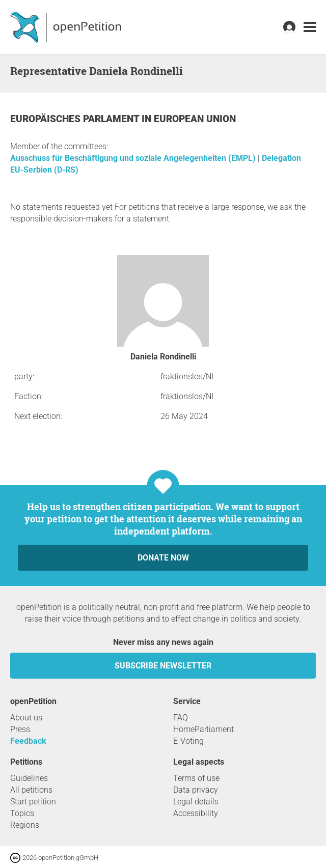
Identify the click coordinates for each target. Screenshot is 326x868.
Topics (22, 813)
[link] (310, 27)
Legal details (196, 802)
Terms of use (196, 778)
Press (20, 729)
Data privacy (196, 790)
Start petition (33, 802)
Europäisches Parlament (76, 119)
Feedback (28, 741)
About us (26, 718)
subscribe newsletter (163, 666)
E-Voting (188, 741)
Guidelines (29, 778)
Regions (25, 825)
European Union (195, 119)
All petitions (31, 790)
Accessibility (196, 813)
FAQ (181, 718)
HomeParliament (203, 729)
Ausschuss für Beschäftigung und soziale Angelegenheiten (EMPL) (134, 158)
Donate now (163, 558)
